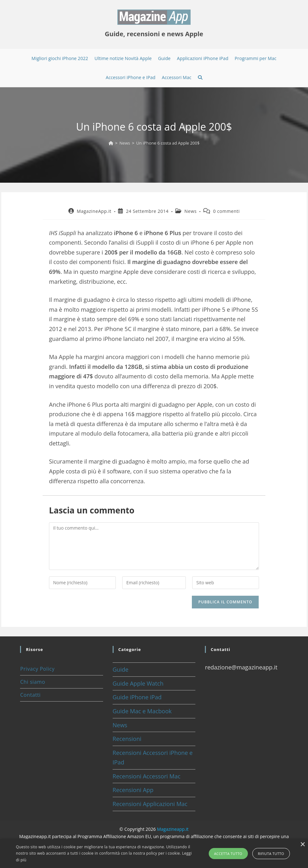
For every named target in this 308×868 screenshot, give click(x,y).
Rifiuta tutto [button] (271, 854)
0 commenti (227, 211)
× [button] (302, 845)
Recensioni (127, 739)
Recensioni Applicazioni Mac (150, 804)
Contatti (30, 695)
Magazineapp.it (173, 829)
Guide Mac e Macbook (142, 711)
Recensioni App (133, 790)
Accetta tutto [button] (228, 854)
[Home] (111, 143)
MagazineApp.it (94, 211)
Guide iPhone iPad (137, 697)
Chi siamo (32, 682)
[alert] (154, 854)
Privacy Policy (37, 669)
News (191, 211)
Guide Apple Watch (138, 683)
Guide (121, 669)
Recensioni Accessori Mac (147, 776)
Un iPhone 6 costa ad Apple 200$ (168, 143)
